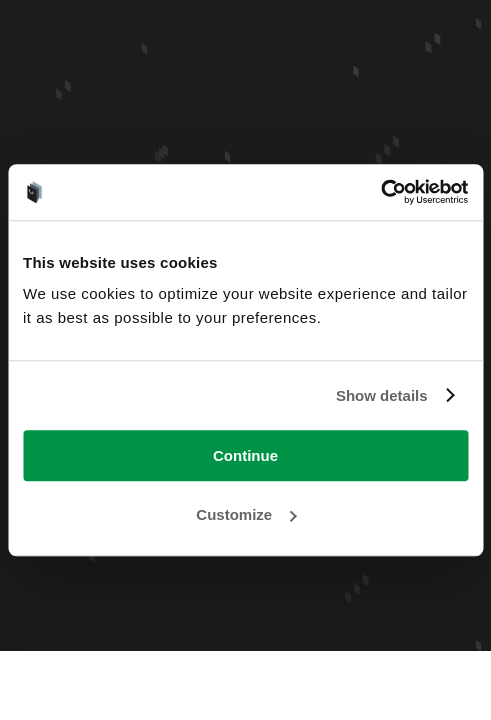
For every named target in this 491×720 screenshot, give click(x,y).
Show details (382, 395)
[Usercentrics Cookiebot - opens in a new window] (380, 192)
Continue (245, 455)
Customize (246, 514)
